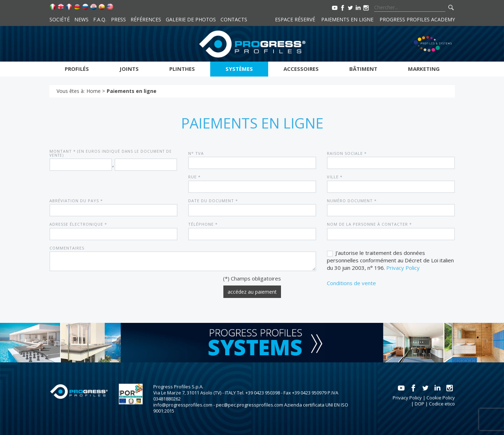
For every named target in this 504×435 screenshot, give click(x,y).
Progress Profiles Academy (417, 19)
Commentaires (67, 248)
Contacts (234, 19)
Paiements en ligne (347, 19)
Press (118, 19)
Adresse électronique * (78, 224)
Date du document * (213, 201)
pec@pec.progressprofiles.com (250, 405)
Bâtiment (363, 69)
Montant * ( (111, 153)
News (81, 19)
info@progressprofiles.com (183, 405)
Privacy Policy (403, 268)
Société (60, 19)
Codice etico (442, 404)
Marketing (424, 69)
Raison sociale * (347, 153)
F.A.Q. (100, 19)
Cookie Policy (441, 398)
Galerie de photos (191, 19)
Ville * (335, 177)
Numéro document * (352, 201)
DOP (420, 404)
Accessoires (301, 69)
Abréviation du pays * (76, 201)
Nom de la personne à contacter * (369, 224)
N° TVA (196, 153)
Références (146, 19)
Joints (129, 69)
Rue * (194, 177)
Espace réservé (295, 19)
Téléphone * (203, 224)
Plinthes (182, 69)
